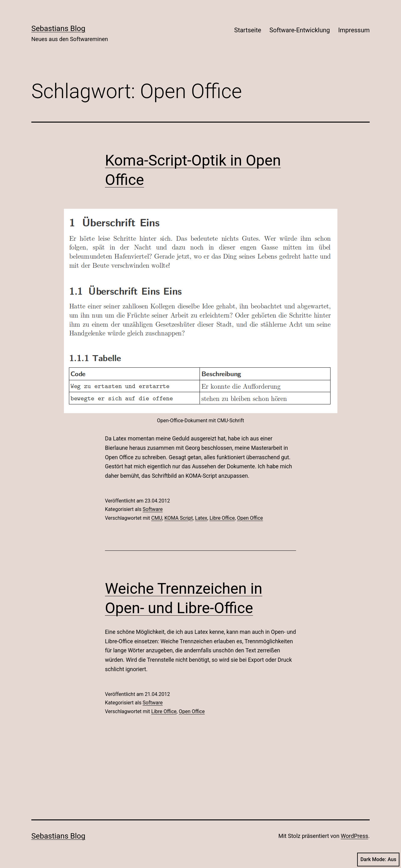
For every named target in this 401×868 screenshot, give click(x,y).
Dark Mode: (378, 860)
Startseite (248, 30)
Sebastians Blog (58, 29)
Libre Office (222, 518)
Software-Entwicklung (300, 30)
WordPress (354, 836)
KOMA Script (179, 518)
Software (153, 509)
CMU (157, 518)
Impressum (354, 30)
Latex (201, 518)
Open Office (250, 518)
